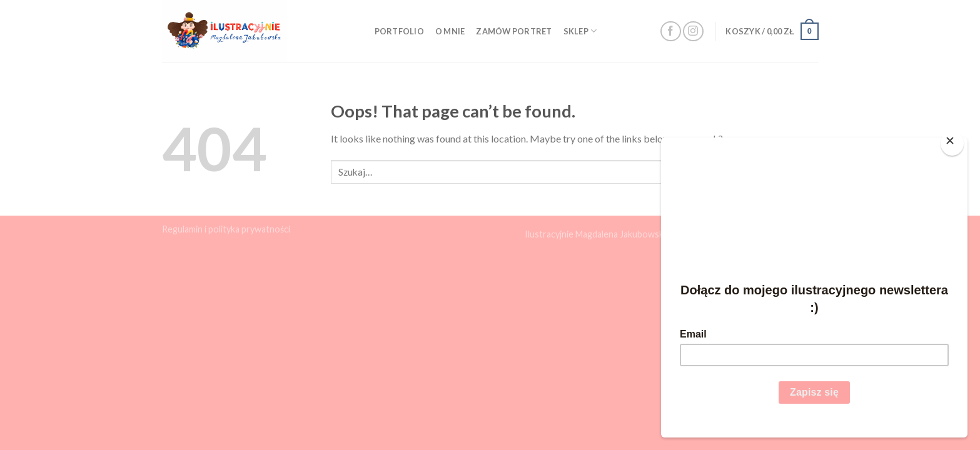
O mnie (450, 31)
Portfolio (399, 31)
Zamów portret (514, 31)
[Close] (952, 143)
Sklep (580, 31)
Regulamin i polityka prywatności (226, 229)
